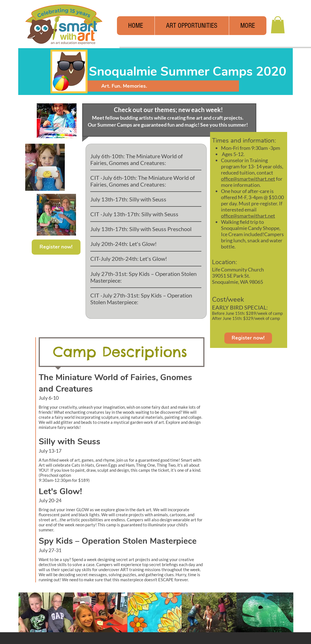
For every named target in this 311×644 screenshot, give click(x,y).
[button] (248, 26)
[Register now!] (248, 338)
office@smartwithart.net (248, 179)
